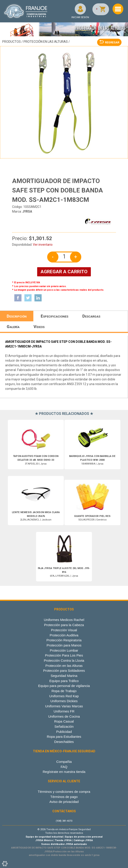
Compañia (64, 762)
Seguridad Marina (64, 676)
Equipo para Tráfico (64, 681)
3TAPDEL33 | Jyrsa (36, 460)
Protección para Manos (64, 645)
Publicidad (64, 732)
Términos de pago (64, 797)
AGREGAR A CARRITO (64, 272)
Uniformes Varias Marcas (64, 706)
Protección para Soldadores (64, 671)
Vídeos (39, 327)
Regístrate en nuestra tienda (64, 772)
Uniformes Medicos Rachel (64, 620)
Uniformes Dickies (64, 701)
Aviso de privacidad (64, 802)
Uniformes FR (64, 711)
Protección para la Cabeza (64, 625)
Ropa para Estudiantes (64, 737)
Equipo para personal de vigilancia (64, 686)
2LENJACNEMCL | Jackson (36, 516)
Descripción (17, 316)
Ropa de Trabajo (64, 691)
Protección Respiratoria (64, 640)
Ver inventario (43, 245)
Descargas (91, 316)
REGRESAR (109, 42)
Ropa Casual (64, 721)
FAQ (64, 767)
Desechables (64, 742)
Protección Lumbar (64, 650)
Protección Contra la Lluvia (64, 660)
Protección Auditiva (64, 635)
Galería (13, 327)
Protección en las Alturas (46, 42)
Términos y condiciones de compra (64, 792)
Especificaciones (54, 316)
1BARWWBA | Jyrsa (92, 460)
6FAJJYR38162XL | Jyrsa (64, 572)
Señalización (64, 726)
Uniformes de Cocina (64, 716)
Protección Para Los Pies (64, 655)
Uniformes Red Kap (64, 696)
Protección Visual (64, 630)
